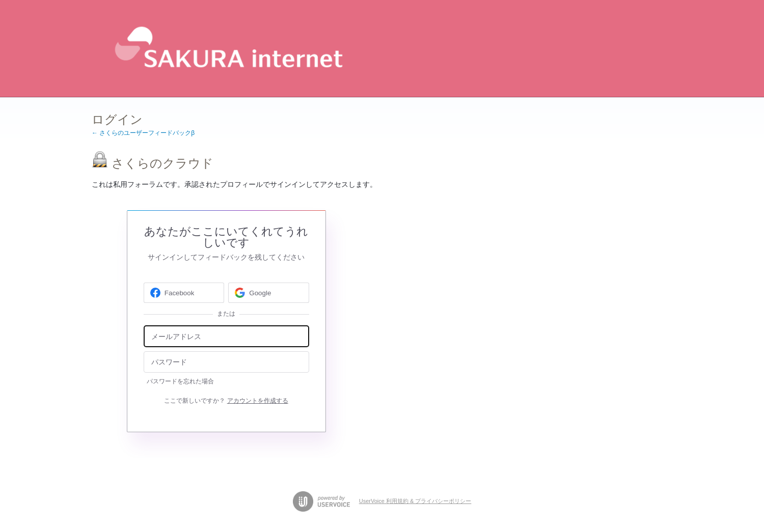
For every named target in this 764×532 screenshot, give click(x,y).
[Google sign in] (269, 293)
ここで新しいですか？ (226, 401)
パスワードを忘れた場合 (180, 381)
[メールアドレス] (226, 336)
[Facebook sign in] (184, 293)
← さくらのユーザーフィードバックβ (143, 133)
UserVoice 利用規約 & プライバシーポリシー (415, 501)
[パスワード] (226, 362)
